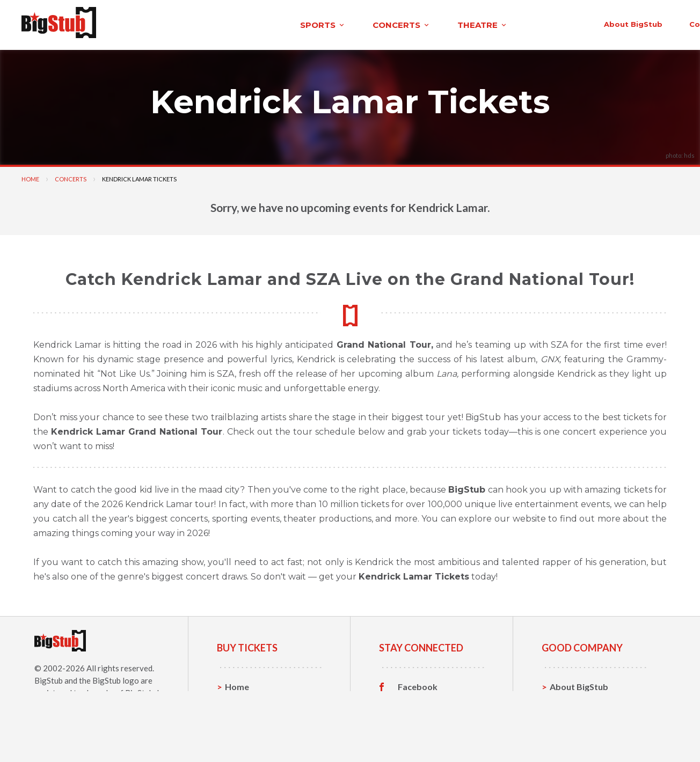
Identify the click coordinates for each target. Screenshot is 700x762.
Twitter (413, 700)
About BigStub (438, 23)
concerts (222, 23)
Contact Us (572, 700)
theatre (303, 23)
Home (30, 176)
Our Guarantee (580, 733)
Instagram (418, 717)
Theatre (241, 733)
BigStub (49, 677)
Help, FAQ (570, 717)
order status (591, 23)
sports (143, 23)
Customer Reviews (435, 734)
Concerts (71, 176)
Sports (239, 700)
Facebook (418, 684)
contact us (516, 23)
